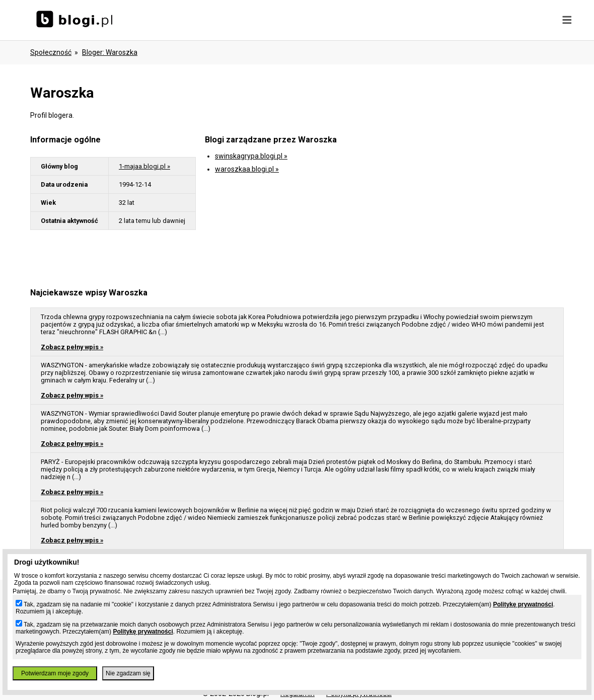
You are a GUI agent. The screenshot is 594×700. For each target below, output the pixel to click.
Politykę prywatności (523, 604)
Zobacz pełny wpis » (72, 347)
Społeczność (51, 52)
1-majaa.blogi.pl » (144, 166)
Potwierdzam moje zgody (55, 673)
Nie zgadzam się (128, 673)
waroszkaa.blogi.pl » (247, 169)
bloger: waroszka (110, 52)
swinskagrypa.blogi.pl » (251, 156)
